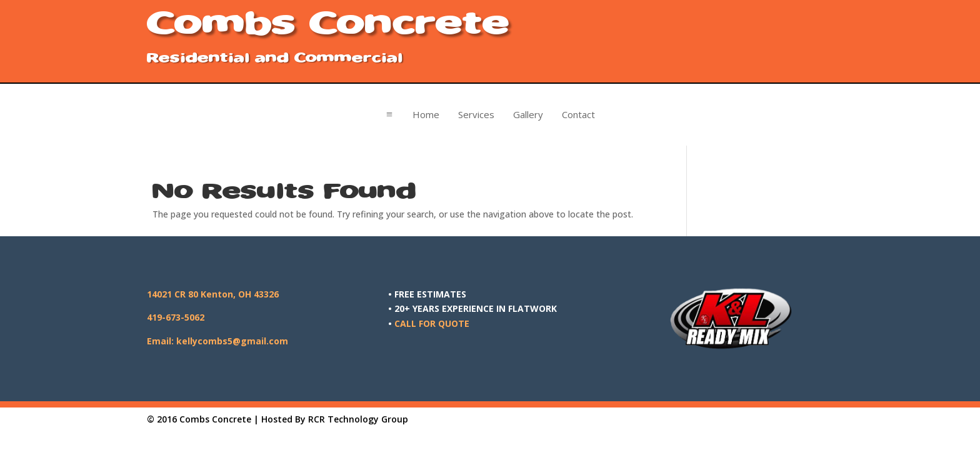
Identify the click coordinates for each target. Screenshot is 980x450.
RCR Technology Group (358, 419)
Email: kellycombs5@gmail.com (217, 341)
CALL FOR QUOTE (432, 323)
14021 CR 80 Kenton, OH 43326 (213, 294)
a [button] (389, 114)
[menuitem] (426, 115)
